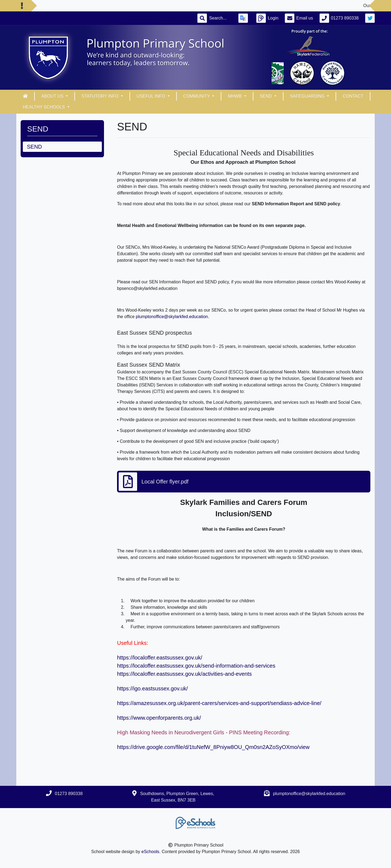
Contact (353, 96)
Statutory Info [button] (101, 96)
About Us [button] (53, 96)
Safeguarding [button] (308, 96)
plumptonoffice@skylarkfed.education (172, 317)
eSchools (150, 852)
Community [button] (197, 96)
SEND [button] (267, 96)
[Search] (220, 18)
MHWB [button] (235, 96)
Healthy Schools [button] (44, 107)
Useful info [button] (152, 96)
